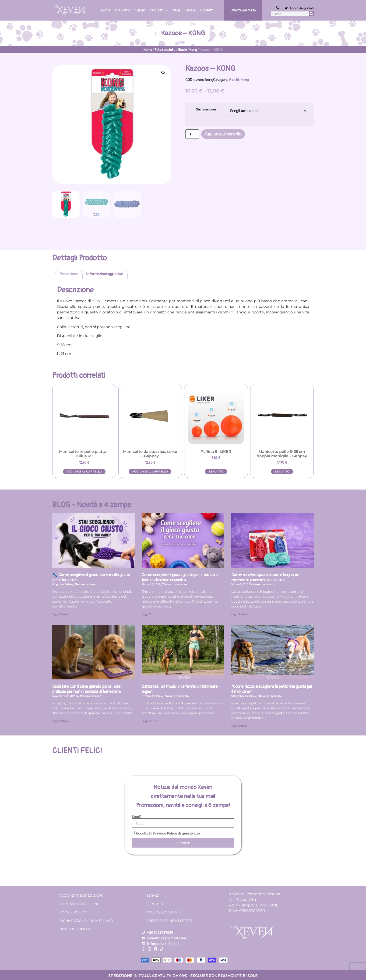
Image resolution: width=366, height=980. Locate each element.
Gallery (190, 10)
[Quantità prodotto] (192, 134)
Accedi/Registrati (302, 8)
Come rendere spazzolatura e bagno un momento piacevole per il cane (265, 577)
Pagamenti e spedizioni (81, 895)
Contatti (207, 10)
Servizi (140, 10)
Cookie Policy (73, 912)
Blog (176, 10)
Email (137, 817)
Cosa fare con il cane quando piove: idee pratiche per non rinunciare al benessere (87, 689)
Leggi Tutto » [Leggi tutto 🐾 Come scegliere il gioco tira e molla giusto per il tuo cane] (60, 614)
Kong (193, 50)
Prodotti (159, 10)
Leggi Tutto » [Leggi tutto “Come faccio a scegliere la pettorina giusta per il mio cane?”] (239, 726)
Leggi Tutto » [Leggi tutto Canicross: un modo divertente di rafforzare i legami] (150, 721)
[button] (163, 73)
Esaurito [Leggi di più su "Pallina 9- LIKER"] (216, 471)
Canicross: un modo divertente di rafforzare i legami (180, 689)
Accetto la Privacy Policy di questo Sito (168, 833)
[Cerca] (311, 14)
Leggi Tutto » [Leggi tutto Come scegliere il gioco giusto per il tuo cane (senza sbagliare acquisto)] (150, 614)
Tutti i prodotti (165, 50)
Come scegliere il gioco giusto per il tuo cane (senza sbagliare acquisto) (180, 577)
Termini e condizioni (79, 904)
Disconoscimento (76, 929)
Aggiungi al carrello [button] (84, 471)
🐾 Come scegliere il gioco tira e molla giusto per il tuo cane (91, 577)
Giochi (182, 50)
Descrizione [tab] (69, 274)
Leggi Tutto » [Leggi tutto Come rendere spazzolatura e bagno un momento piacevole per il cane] (239, 614)
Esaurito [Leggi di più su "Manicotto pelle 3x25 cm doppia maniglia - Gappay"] (282, 471)
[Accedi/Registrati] (286, 8)
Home (106, 10)
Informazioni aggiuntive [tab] (105, 274)
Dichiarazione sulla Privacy (86, 921)
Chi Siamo (123, 10)
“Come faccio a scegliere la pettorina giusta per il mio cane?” (272, 689)
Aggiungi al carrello (223, 134)
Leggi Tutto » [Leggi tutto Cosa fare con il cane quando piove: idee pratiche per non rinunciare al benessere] (60, 721)
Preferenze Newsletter (169, 921)
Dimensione (206, 109)
